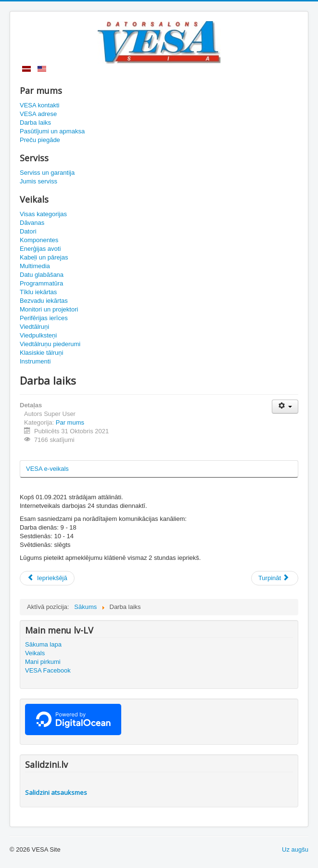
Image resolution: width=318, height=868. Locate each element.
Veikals (35, 653)
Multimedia (35, 266)
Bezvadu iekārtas (44, 301)
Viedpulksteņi (38, 335)
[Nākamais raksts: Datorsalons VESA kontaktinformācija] (275, 578)
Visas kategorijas (43, 214)
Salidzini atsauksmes (56, 792)
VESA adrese (38, 114)
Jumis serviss (38, 181)
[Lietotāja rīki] (285, 407)
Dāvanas (32, 223)
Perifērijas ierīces (44, 318)
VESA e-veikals (47, 469)
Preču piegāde (40, 140)
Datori (28, 231)
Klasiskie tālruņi (41, 353)
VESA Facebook (48, 670)
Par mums (70, 422)
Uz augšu (295, 849)
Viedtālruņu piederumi (50, 344)
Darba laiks (35, 123)
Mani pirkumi (43, 662)
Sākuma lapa (43, 644)
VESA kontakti (39, 105)
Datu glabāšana (42, 275)
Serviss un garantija (47, 173)
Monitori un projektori (49, 309)
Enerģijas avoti (40, 249)
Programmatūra (41, 283)
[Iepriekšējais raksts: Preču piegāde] (47, 578)
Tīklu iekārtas (38, 292)
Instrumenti (35, 361)
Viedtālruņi (34, 327)
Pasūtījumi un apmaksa (52, 131)
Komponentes (39, 240)
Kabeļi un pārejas (44, 257)
